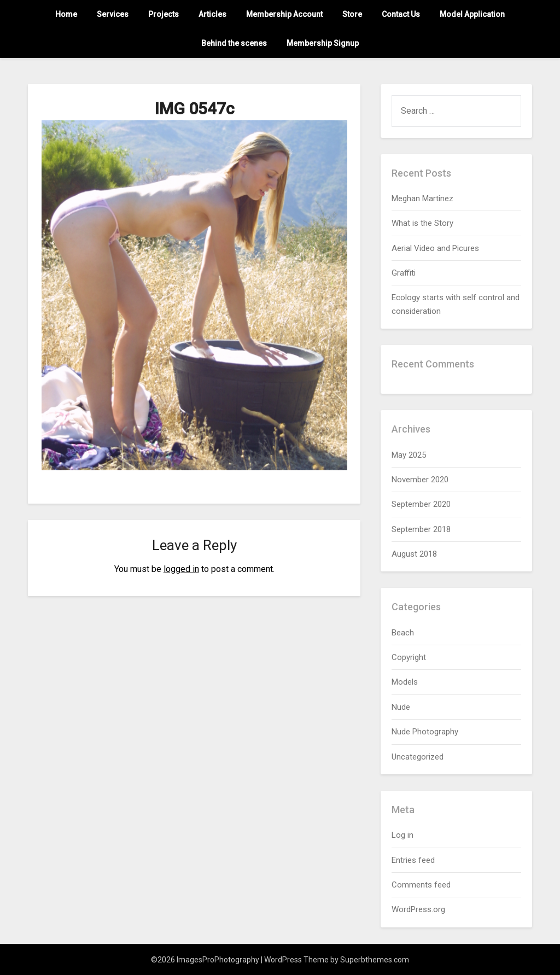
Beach (403, 633)
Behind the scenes (234, 43)
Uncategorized (418, 757)
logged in (181, 569)
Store (352, 14)
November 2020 (420, 480)
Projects (164, 14)
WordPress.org (418, 909)
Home (66, 14)
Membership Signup (323, 43)
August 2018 (414, 554)
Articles (212, 14)
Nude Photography (425, 732)
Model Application (472, 14)
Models (405, 682)
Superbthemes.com (375, 960)
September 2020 (421, 504)
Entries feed (413, 860)
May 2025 (409, 455)
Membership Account (284, 14)
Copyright (409, 657)
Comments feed (421, 885)
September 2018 (421, 529)
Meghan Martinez (422, 198)
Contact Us (401, 14)
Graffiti (404, 273)
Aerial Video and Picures (435, 248)
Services (113, 14)
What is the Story (422, 223)
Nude (401, 707)
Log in (402, 835)
